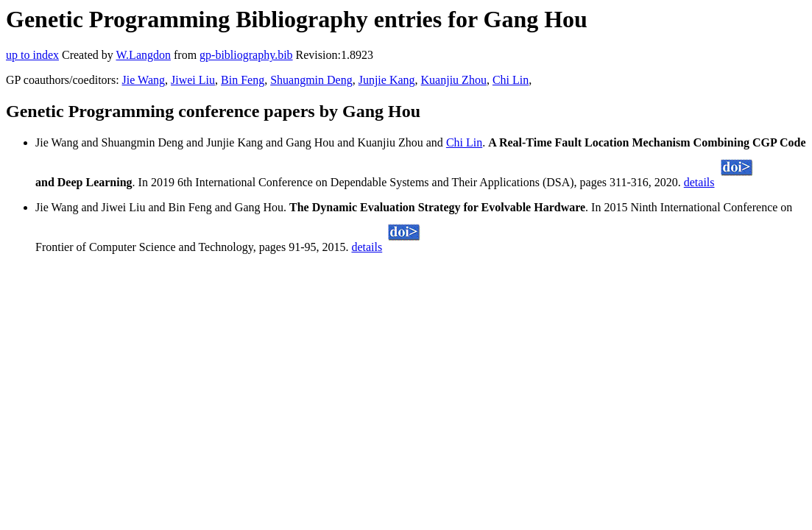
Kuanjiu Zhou (454, 80)
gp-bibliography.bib (246, 55)
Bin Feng (243, 80)
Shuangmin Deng (311, 80)
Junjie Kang (387, 80)
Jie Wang (144, 80)
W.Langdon (143, 55)
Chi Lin (511, 80)
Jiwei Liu (193, 80)
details (699, 182)
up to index (32, 55)
